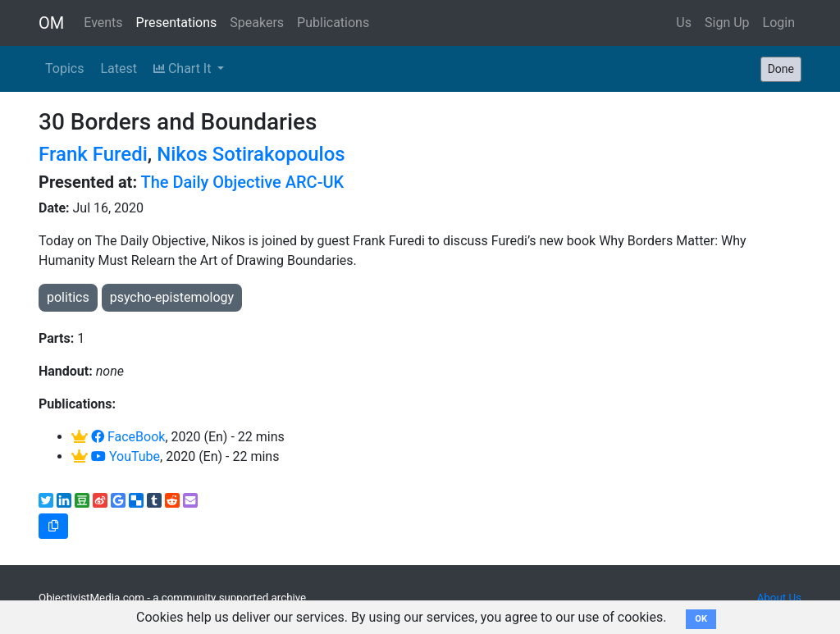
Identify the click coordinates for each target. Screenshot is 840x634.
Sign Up (727, 23)
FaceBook (128, 437)
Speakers (257, 23)
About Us (779, 598)
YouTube (126, 456)
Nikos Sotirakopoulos (251, 154)
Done (781, 69)
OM (51, 23)
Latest (119, 68)
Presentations (177, 23)
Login (779, 23)
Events (103, 23)
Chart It (184, 68)
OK (701, 619)
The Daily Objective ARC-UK (243, 182)
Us (684, 23)
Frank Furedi (93, 154)
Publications (333, 23)
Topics (64, 68)
